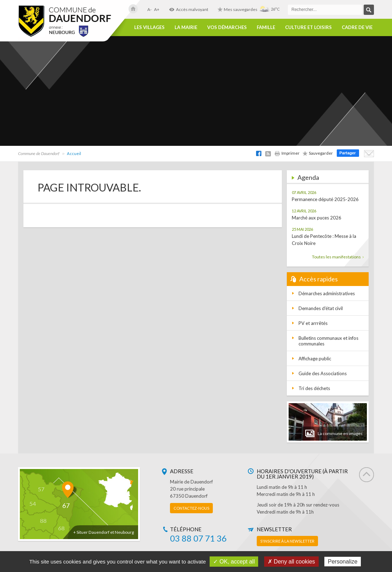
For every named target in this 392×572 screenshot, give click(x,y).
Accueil (74, 153)
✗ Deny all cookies (291, 562)
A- (149, 9)
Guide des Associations (323, 373)
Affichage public (315, 359)
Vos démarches (227, 27)
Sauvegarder (318, 153)
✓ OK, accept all (234, 562)
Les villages (149, 27)
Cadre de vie (357, 27)
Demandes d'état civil (321, 308)
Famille (266, 27)
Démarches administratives (327, 293)
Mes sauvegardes (238, 9)
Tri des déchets (314, 388)
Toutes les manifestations (338, 257)
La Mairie (186, 27)
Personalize (343, 562)
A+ (157, 9)
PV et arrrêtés (313, 323)
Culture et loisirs (308, 27)
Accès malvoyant (189, 9)
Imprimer (287, 153)
